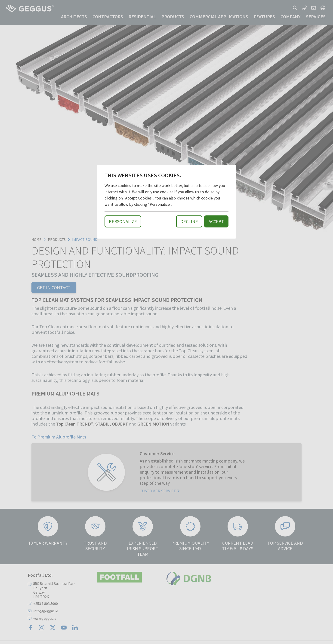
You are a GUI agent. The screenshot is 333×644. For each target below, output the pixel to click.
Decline (189, 221)
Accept (216, 221)
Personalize (123, 221)
